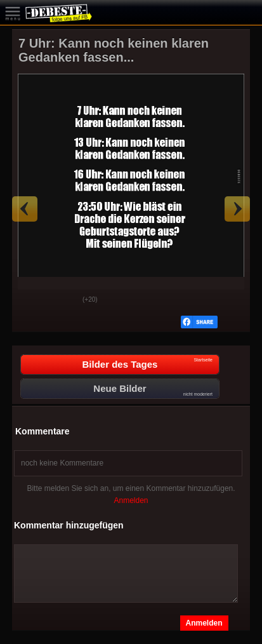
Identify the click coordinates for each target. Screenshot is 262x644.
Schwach (63, 300)
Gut (32, 300)
